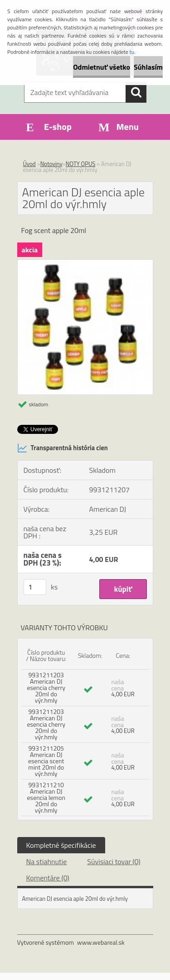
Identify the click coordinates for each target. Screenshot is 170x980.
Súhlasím (148, 67)
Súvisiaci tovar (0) (114, 861)
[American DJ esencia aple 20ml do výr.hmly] (85, 263)
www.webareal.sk (101, 942)
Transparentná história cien (63, 448)
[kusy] (35, 587)
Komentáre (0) (48, 878)
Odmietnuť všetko (102, 67)
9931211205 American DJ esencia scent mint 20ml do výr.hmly (46, 761)
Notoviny (51, 164)
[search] (136, 92)
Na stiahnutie (47, 861)
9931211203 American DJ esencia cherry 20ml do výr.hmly (46, 687)
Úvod (29, 164)
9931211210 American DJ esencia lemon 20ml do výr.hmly (46, 797)
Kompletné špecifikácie (61, 845)
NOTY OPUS (81, 164)
